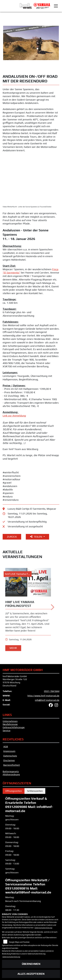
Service (7, 730)
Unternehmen (10, 721)
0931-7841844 (52, 691)
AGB (6, 746)
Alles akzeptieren (31, 974)
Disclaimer (9, 760)
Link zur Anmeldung (14, 416)
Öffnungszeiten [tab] (14, 791)
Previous (7, 46)
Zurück (12, 537)
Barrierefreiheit (12, 765)
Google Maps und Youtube (19, 942)
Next (55, 46)
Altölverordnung (11, 774)
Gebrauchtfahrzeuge (14, 727)
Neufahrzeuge (10, 724)
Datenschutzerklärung (43, 928)
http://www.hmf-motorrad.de (43, 696)
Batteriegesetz (11, 771)
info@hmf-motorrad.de (47, 700)
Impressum (9, 751)
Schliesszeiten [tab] (35, 791)
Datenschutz (10, 756)
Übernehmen (31, 964)
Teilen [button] (36, 537)
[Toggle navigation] (56, 6)
